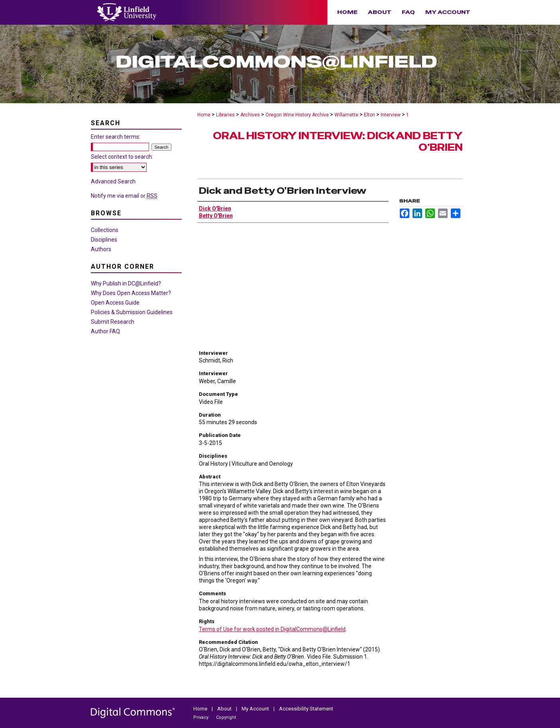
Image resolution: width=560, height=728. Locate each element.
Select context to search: (122, 157)
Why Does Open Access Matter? (131, 293)
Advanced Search (113, 181)
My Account (256, 709)
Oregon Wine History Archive (297, 115)
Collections (105, 230)
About (225, 709)
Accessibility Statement (306, 709)
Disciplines (104, 240)
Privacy (201, 717)
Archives (250, 115)
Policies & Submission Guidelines (132, 312)
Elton (369, 115)
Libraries (225, 115)
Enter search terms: (116, 137)
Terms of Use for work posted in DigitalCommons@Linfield (272, 629)
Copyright (226, 717)
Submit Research (113, 322)
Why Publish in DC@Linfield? (126, 283)
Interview (391, 115)
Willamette (346, 115)
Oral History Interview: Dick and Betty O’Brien (338, 142)
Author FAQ (105, 331)
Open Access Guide (115, 303)
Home (204, 115)
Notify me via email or (124, 196)
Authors (101, 249)
